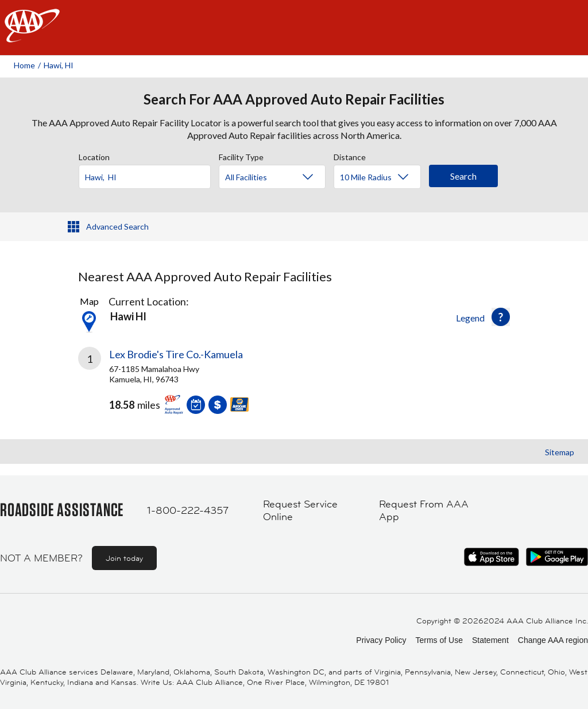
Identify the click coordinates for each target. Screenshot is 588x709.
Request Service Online (300, 511)
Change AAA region (553, 640)
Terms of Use (439, 640)
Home (24, 65)
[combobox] (149, 174)
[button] (501, 317)
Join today (124, 558)
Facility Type (241, 156)
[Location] (145, 177)
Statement (490, 640)
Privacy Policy (381, 640)
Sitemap (560, 452)
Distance (350, 156)
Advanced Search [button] (117, 226)
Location (94, 156)
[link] (186, 385)
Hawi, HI (59, 65)
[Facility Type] (281, 177)
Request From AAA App (424, 511)
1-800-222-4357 (188, 510)
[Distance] (382, 177)
